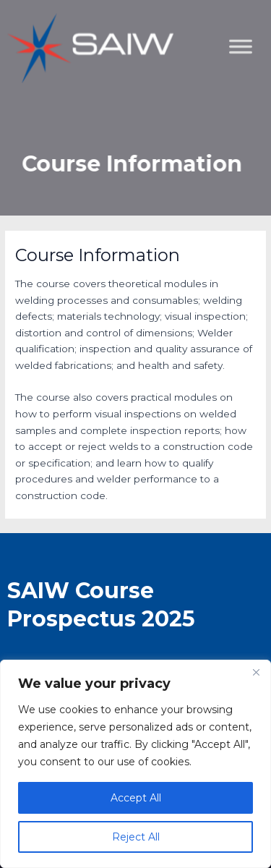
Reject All (136, 837)
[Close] (256, 672)
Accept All (136, 798)
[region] (135, 764)
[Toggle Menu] (252, 120)
